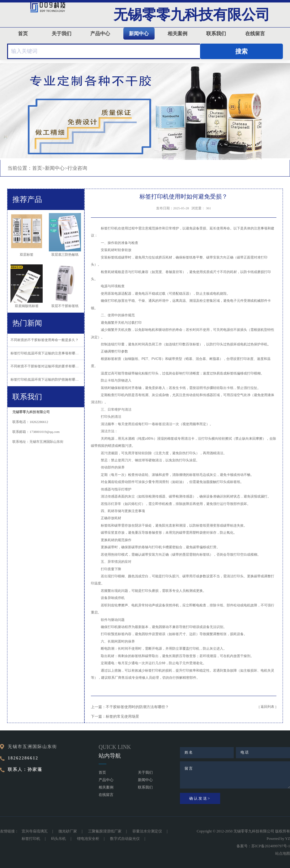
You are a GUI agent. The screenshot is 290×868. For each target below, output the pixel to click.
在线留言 (255, 34)
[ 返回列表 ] (268, 707)
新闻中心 (139, 34)
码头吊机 (58, 839)
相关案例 (177, 34)
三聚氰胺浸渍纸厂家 (105, 831)
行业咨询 (77, 168)
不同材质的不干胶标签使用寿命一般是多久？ (45, 340)
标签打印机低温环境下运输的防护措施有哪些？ (46, 379)
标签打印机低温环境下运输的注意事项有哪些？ (46, 353)
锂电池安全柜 (88, 839)
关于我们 (62, 34)
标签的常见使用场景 (122, 717)
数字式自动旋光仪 (125, 839)
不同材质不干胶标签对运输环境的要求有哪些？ (46, 366)
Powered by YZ (278, 839)
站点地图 (283, 853)
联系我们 (216, 34)
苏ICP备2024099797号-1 (271, 846)
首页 (23, 34)
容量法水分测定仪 (147, 831)
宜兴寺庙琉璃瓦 (35, 831)
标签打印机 (31, 839)
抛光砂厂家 (68, 831)
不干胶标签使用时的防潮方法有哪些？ (137, 707)
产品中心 (100, 34)
